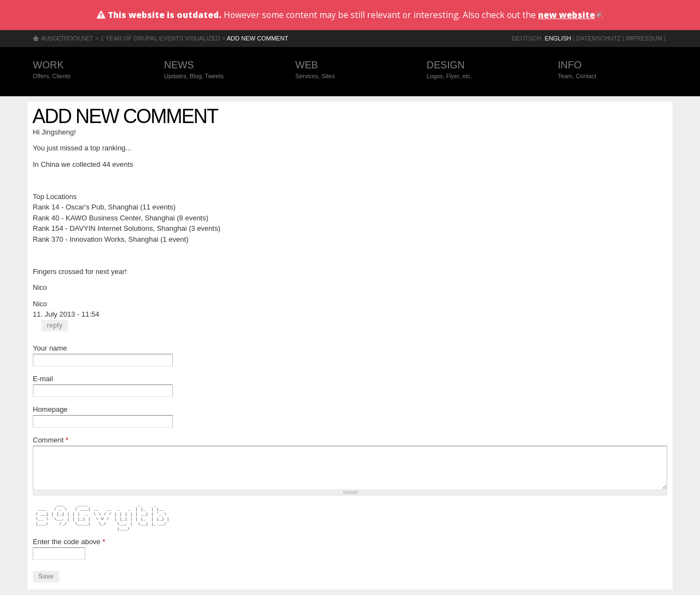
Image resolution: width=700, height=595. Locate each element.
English (558, 38)
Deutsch (526, 38)
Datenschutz (599, 38)
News (219, 70)
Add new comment (258, 38)
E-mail (43, 379)
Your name (50, 348)
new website (570, 15)
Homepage (50, 409)
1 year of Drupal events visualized (161, 38)
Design (481, 70)
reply (55, 325)
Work (87, 70)
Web (350, 70)
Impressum (644, 38)
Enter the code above (69, 542)
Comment (51, 440)
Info (612, 70)
